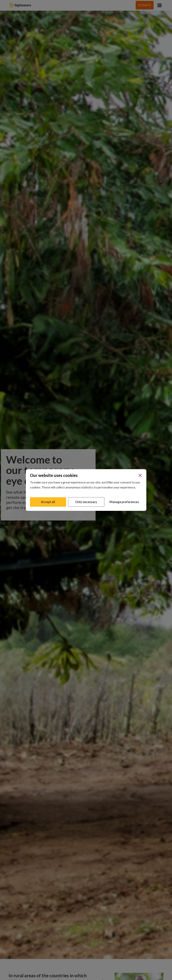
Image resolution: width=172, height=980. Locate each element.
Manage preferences (124, 502)
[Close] (140, 475)
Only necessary (86, 502)
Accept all (48, 502)
